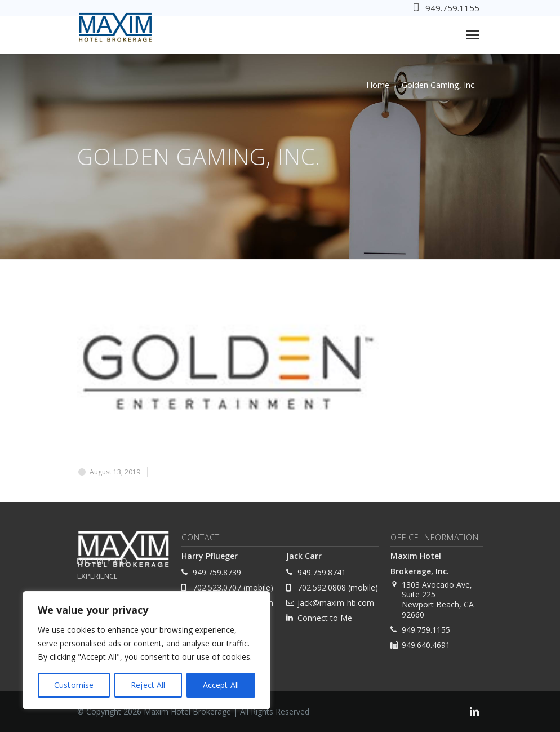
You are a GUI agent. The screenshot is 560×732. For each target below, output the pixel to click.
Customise (74, 685)
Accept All (221, 685)
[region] (146, 650)
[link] (474, 713)
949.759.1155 (452, 8)
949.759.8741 (322, 572)
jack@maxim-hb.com (336, 603)
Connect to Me (325, 618)
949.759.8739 (217, 572)
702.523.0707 (217, 587)
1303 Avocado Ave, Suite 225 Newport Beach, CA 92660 (438, 600)
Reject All (148, 685)
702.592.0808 (322, 587)
